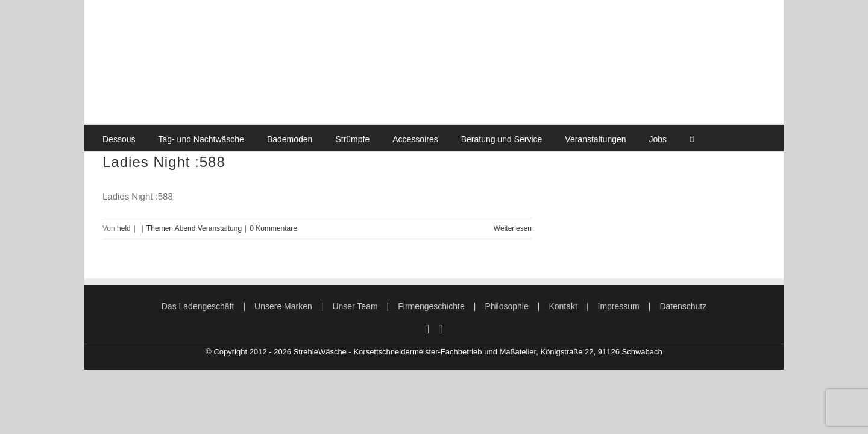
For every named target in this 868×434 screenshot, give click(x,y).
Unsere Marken (283, 306)
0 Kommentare (273, 228)
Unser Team (355, 306)
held (124, 228)
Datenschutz (683, 306)
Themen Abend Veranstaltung (194, 228)
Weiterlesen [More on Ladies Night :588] (513, 228)
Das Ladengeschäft (198, 306)
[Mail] (441, 329)
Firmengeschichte (431, 306)
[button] (692, 138)
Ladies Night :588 (164, 162)
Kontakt (563, 306)
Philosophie (506, 306)
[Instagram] (427, 329)
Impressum (619, 306)
